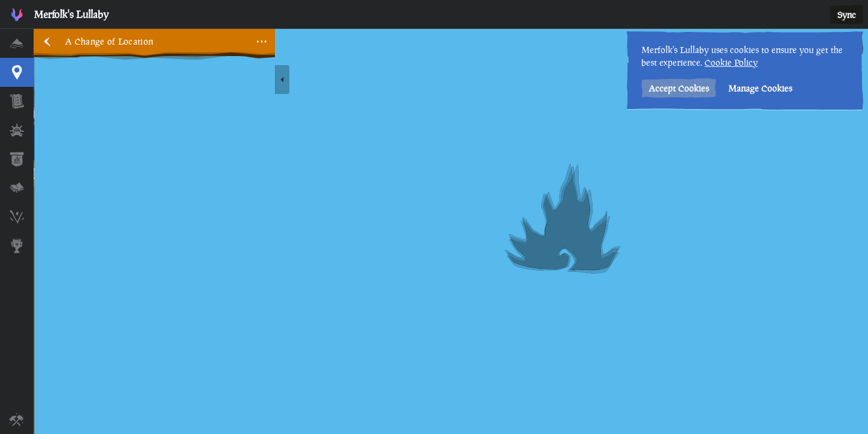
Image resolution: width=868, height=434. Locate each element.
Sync (847, 15)
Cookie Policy (731, 62)
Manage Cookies (760, 88)
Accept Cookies (679, 88)
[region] (451, 231)
